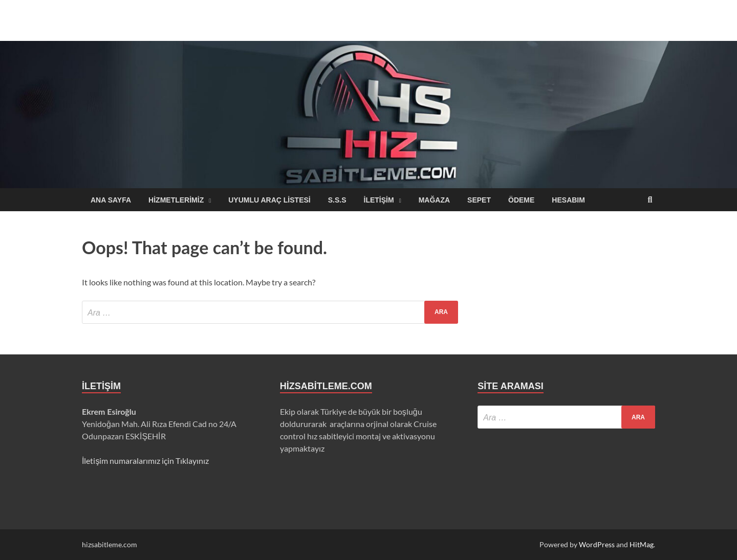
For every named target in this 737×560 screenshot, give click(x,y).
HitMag (642, 544)
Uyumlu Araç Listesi (269, 200)
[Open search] (650, 200)
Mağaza (434, 200)
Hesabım (568, 200)
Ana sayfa (111, 200)
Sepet (479, 200)
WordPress (597, 544)
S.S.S (337, 200)
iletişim (379, 200)
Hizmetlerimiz (176, 200)
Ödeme (521, 200)
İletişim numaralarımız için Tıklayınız (145, 461)
